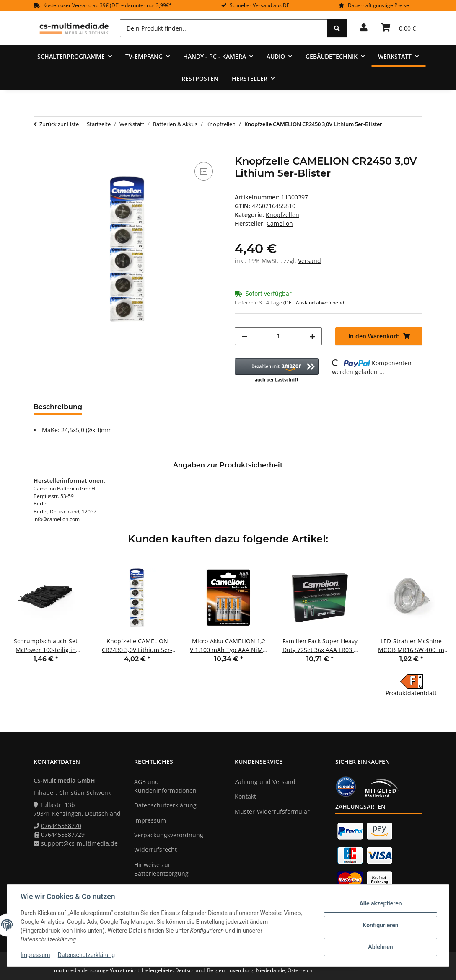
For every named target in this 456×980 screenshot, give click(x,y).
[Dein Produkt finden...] (224, 28)
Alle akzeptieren (380, 903)
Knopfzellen (282, 215)
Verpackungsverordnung (169, 835)
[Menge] (278, 336)
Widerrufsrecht (155, 850)
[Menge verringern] (244, 336)
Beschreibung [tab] (58, 407)
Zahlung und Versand (265, 782)
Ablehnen (380, 947)
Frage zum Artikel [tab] (188, 407)
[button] (364, 28)
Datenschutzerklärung (86, 955)
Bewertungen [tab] (120, 407)
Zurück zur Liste (59, 124)
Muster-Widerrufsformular (272, 811)
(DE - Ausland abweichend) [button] (315, 303)
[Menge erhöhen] (312, 336)
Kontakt (245, 796)
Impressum (35, 955)
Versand (310, 261)
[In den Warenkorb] (40, 151)
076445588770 (61, 826)
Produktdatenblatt (411, 693)
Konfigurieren (380, 925)
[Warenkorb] (398, 28)
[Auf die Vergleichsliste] (204, 171)
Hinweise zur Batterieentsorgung (161, 869)
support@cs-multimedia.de (79, 843)
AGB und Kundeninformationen (165, 786)
